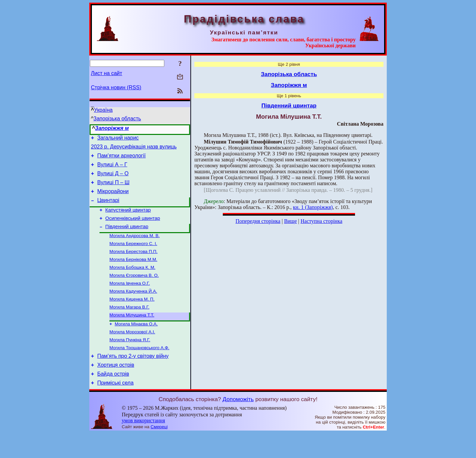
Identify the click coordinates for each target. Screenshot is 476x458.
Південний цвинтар (127, 237)
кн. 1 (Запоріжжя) (313, 207)
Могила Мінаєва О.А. (136, 343)
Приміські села (115, 408)
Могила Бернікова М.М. (133, 273)
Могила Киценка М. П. (132, 316)
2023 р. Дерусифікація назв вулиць (134, 149)
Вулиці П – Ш (113, 188)
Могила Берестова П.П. (134, 264)
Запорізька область (117, 119)
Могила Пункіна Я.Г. (130, 360)
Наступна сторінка (321, 221)
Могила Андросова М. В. (135, 247)
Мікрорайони (113, 198)
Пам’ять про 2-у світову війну (133, 378)
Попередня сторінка (258, 221)
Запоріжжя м (112, 128)
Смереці (159, 452)
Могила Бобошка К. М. (132, 282)
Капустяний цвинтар (128, 219)
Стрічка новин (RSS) (116, 87)
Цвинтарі (108, 208)
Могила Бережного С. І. (133, 256)
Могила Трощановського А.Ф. (139, 369)
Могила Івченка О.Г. (130, 299)
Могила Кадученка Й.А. (133, 307)
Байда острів (113, 398)
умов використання (143, 445)
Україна (103, 110)
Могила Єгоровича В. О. (134, 290)
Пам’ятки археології (121, 159)
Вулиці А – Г (112, 168)
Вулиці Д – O (113, 178)
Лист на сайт (107, 73)
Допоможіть (238, 424)
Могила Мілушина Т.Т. (132, 333)
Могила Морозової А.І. (132, 351)
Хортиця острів (116, 388)
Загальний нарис (118, 139)
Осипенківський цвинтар (133, 228)
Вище (290, 221)
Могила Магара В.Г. (129, 325)
